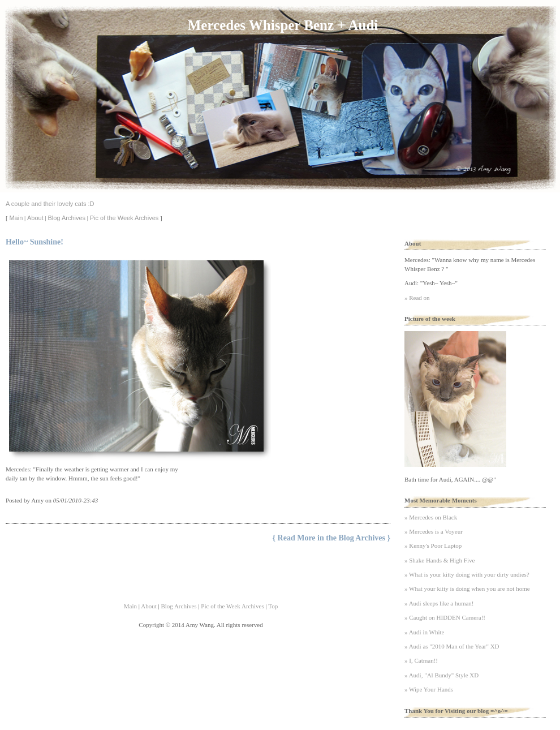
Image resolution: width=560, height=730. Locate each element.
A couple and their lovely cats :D (50, 204)
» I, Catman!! (421, 660)
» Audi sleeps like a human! (439, 603)
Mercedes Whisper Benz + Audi (283, 25)
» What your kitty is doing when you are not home (467, 589)
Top (273, 606)
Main (16, 218)
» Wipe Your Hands (429, 689)
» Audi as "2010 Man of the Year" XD (452, 646)
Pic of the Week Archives (124, 218)
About (35, 218)
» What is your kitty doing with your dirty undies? (467, 574)
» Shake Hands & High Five (440, 560)
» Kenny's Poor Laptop (433, 546)
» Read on (417, 298)
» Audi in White (424, 632)
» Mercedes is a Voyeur (434, 531)
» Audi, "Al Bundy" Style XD (441, 675)
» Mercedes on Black (431, 517)
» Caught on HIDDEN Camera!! (445, 617)
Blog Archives (66, 218)
